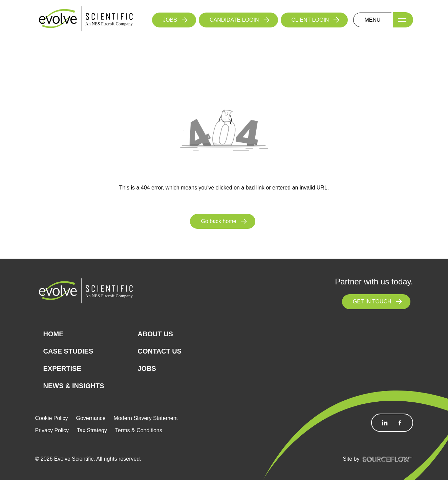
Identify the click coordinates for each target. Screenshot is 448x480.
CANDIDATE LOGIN (234, 20)
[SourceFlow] (388, 459)
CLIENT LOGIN (310, 20)
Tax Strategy (92, 430)
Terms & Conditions (139, 430)
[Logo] (86, 19)
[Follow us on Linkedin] (385, 423)
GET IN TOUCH (372, 302)
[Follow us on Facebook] (400, 423)
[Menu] (403, 20)
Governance (91, 418)
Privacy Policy (52, 430)
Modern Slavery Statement (146, 418)
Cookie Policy (52, 418)
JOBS (170, 20)
